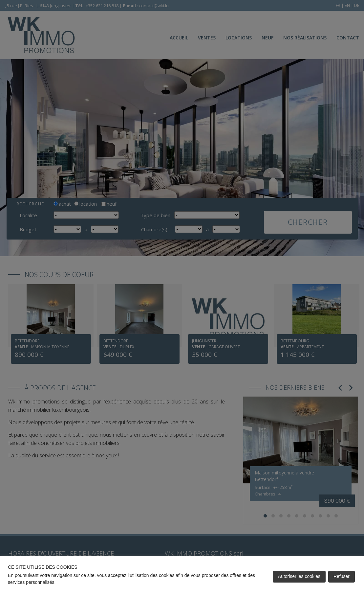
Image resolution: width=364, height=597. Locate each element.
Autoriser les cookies (299, 576)
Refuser (342, 576)
